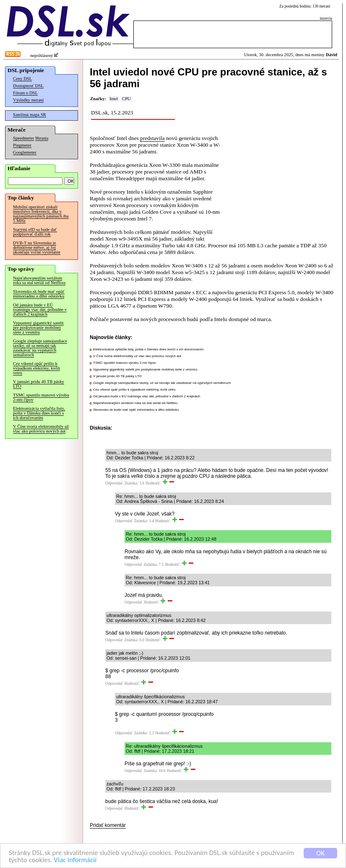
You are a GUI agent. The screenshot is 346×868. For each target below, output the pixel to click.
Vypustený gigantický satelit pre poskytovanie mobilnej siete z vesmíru (38, 328)
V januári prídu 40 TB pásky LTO (39, 384)
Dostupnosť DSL (28, 86)
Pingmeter (22, 145)
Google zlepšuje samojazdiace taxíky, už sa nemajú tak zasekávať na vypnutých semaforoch (40, 348)
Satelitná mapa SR (30, 115)
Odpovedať (114, 483)
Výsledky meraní (28, 100)
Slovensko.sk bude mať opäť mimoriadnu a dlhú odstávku (39, 294)
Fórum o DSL (25, 93)
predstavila (152, 138)
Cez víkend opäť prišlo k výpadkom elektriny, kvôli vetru (36, 368)
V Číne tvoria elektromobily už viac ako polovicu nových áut (41, 429)
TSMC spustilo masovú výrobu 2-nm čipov (41, 397)
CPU (126, 99)
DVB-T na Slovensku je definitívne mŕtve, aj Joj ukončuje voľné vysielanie (37, 247)
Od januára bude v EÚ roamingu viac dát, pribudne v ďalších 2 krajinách (40, 310)
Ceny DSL (22, 79)
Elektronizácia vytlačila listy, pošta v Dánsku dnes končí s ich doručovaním (39, 413)
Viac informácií (75, 860)
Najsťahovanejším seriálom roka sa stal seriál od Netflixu (39, 280)
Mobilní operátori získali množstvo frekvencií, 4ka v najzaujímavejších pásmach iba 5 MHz (41, 214)
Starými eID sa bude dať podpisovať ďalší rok (35, 232)
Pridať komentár (108, 825)
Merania (42, 138)
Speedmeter (23, 138)
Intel (114, 99)
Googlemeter (25, 152)
